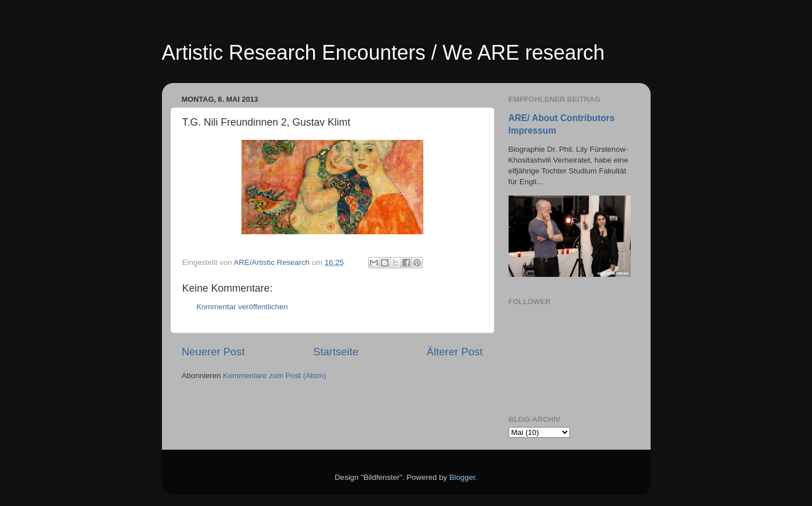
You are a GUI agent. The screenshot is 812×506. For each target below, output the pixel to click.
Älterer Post (455, 352)
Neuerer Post (213, 352)
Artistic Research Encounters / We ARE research (384, 53)
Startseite (336, 352)
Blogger (463, 477)
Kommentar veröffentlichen (242, 307)
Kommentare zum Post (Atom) (274, 376)
